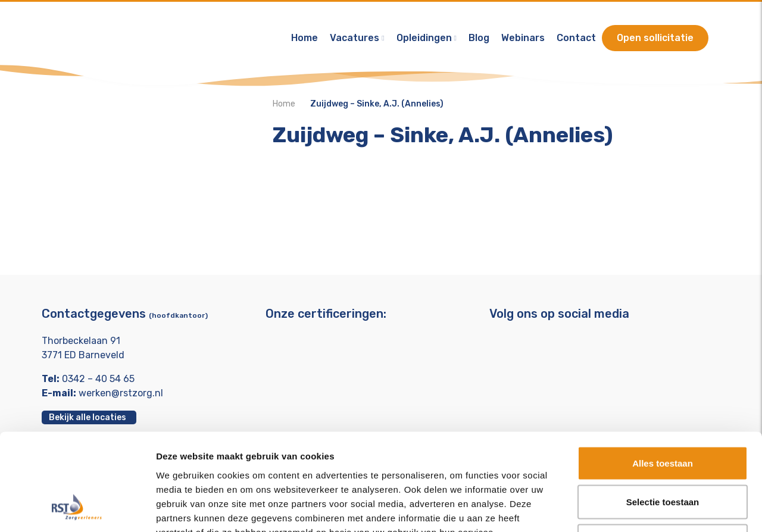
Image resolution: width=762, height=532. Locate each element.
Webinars (523, 38)
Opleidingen (424, 38)
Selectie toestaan (663, 415)
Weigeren (662, 454)
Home (305, 38)
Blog (479, 38)
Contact (576, 38)
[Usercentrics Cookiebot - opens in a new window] (77, 509)
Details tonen (643, 508)
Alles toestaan (663, 376)
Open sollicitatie (655, 38)
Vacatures (355, 38)
